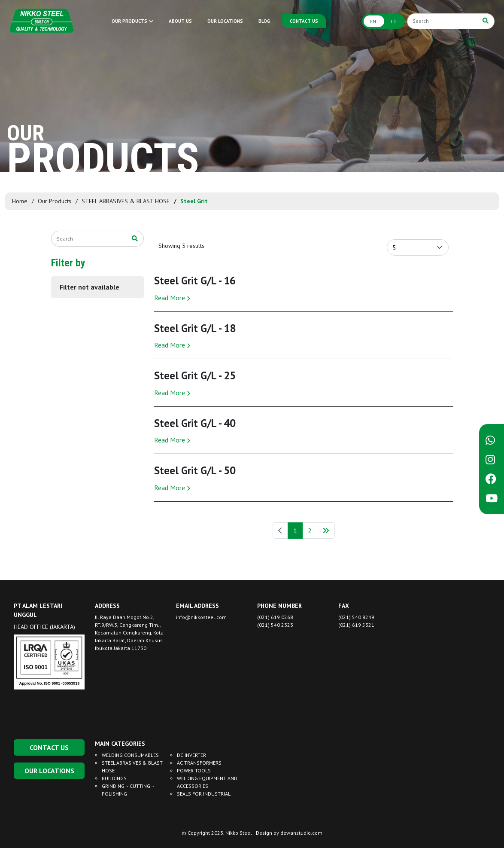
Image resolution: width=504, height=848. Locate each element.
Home (20, 201)
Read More (172, 298)
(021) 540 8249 (356, 617)
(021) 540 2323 (275, 625)
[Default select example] (418, 247)
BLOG (264, 21)
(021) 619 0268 (275, 617)
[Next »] (326, 531)
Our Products (55, 201)
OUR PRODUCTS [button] (132, 21)
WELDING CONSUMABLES (130, 755)
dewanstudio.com (301, 833)
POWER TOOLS (194, 770)
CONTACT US (304, 21)
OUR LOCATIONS (225, 21)
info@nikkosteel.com (201, 617)
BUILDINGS (114, 778)
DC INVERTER (191, 755)
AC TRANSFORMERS (199, 763)
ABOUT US (180, 21)
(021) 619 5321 (356, 625)
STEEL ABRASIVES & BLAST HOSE (126, 201)
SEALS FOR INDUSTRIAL (204, 794)
